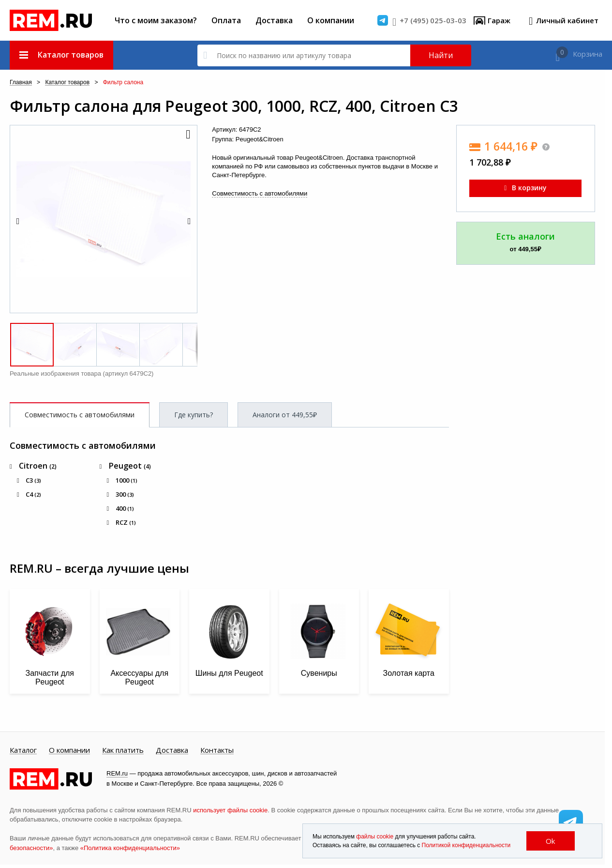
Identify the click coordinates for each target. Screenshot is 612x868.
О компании (331, 20)
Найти (441, 55)
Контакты (217, 750)
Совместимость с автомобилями (260, 193)
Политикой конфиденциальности (466, 845)
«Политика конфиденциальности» (130, 848)
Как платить (123, 750)
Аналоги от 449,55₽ (285, 415)
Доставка (274, 20)
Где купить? (194, 415)
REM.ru (117, 773)
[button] (187, 135)
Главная (21, 83)
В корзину (525, 188)
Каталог (23, 750)
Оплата (226, 20)
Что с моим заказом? (156, 20)
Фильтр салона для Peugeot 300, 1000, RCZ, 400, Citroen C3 (234, 106)
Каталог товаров (67, 83)
